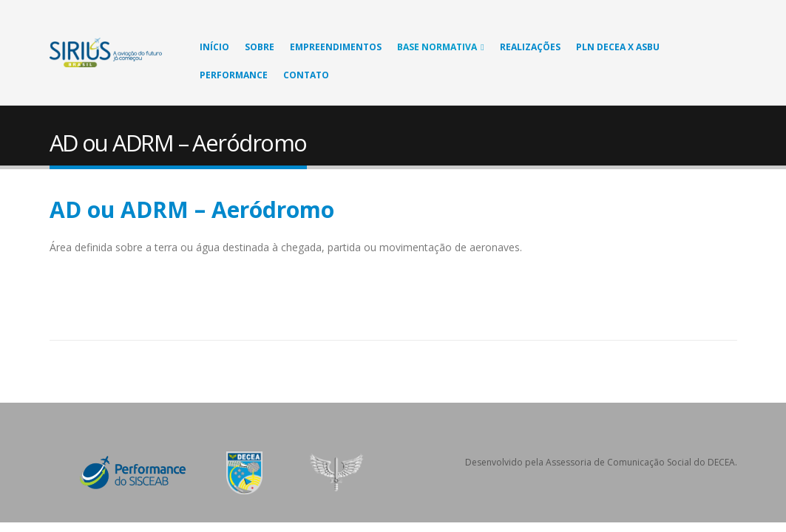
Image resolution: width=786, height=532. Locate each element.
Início (214, 47)
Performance (234, 75)
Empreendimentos (336, 47)
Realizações (530, 47)
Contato (306, 75)
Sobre (260, 47)
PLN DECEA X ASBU (618, 47)
